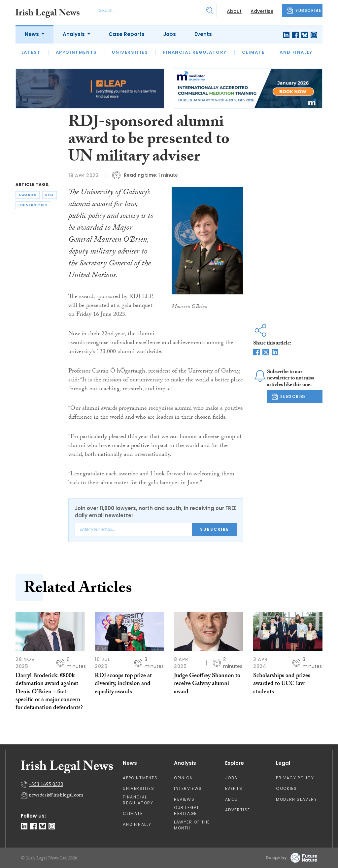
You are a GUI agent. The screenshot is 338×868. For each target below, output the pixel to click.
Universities (130, 52)
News (33, 34)
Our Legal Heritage (186, 810)
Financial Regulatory (195, 52)
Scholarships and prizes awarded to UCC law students (282, 684)
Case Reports (127, 34)
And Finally (296, 52)
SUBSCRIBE (304, 11)
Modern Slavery (296, 799)
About (234, 11)
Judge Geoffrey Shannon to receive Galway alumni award (207, 684)
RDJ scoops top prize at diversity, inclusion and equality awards (123, 684)
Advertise (262, 11)
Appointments (76, 52)
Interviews (188, 788)
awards (28, 195)
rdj (50, 195)
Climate (253, 52)
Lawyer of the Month (192, 825)
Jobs (169, 34)
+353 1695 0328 (46, 785)
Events (203, 34)
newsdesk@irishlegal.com (56, 796)
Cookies (286, 788)
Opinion (183, 778)
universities (33, 205)
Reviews (184, 799)
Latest (31, 52)
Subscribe (215, 529)
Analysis (74, 34)
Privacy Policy (295, 778)
